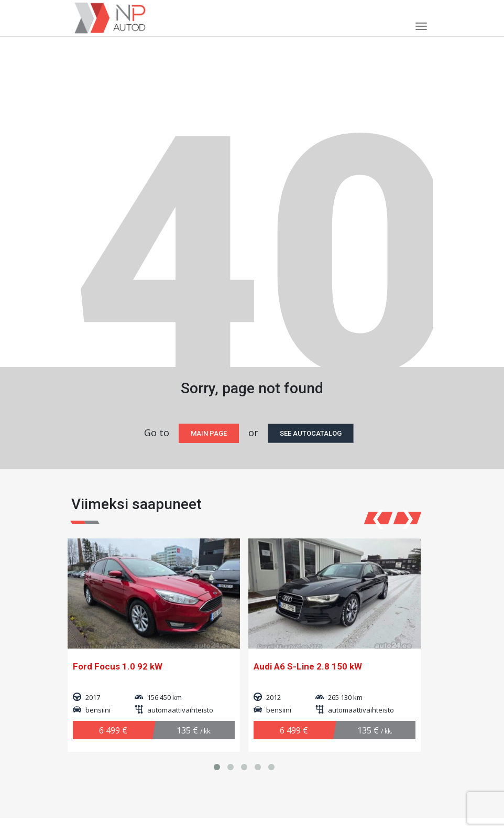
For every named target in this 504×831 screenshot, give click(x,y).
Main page (209, 433)
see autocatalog (311, 433)
